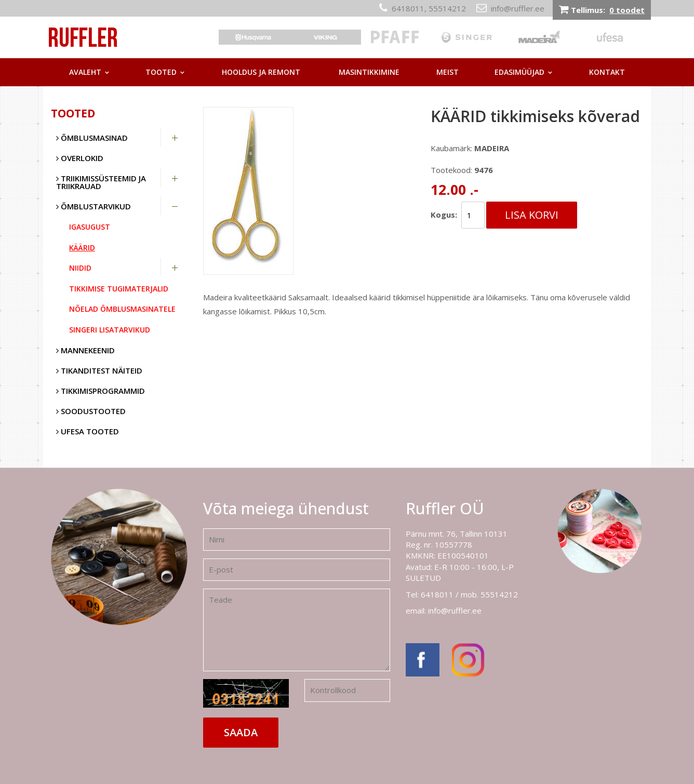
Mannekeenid (85, 350)
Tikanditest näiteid (99, 370)
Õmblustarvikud (94, 206)
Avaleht (85, 72)
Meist (448, 72)
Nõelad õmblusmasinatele (122, 309)
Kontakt (607, 72)
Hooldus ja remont (261, 72)
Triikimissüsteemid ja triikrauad (101, 182)
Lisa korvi (532, 215)
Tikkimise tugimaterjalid (119, 289)
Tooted (161, 72)
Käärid (82, 248)
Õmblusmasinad (92, 138)
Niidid (80, 268)
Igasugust (90, 227)
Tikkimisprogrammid (101, 391)
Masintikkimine (369, 72)
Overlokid (80, 158)
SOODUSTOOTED (91, 411)
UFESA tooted (88, 431)
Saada (241, 732)
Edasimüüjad (519, 72)
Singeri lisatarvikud (110, 330)
